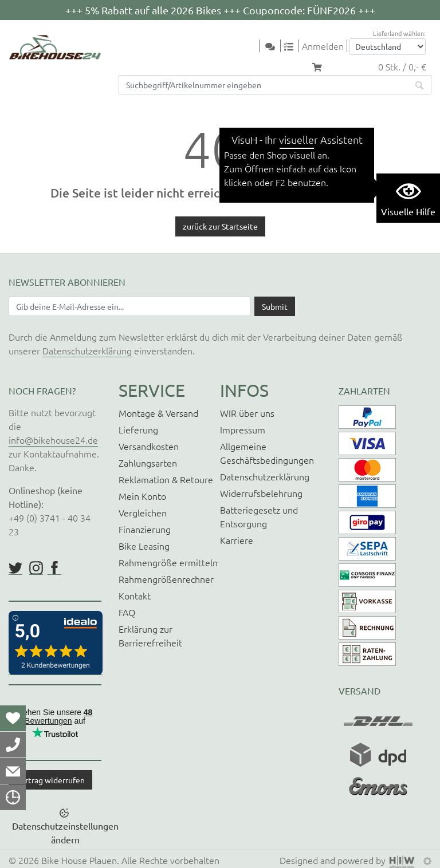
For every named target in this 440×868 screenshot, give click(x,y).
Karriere (237, 540)
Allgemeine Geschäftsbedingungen (267, 453)
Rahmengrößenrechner (166, 579)
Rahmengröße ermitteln (168, 562)
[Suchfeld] (264, 85)
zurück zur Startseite (220, 226)
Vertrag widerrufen (50, 780)
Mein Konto (142, 496)
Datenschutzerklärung (87, 350)
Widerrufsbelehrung (261, 493)
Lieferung (138, 429)
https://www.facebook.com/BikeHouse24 (54, 568)
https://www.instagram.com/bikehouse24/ (36, 568)
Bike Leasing (144, 546)
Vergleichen (143, 512)
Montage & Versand (158, 413)
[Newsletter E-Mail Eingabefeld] (129, 306)
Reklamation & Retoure (166, 479)
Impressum (243, 429)
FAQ (127, 612)
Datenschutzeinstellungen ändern (65, 833)
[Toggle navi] (252, 47)
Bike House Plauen (79, 860)
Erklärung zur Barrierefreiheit (150, 636)
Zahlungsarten (148, 463)
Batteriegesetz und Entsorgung (259, 516)
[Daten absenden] (275, 306)
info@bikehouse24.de (53, 440)
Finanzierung (145, 529)
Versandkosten (149, 446)
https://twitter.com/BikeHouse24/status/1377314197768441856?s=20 (15, 568)
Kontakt (135, 595)
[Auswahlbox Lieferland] (388, 47)
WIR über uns (247, 413)
